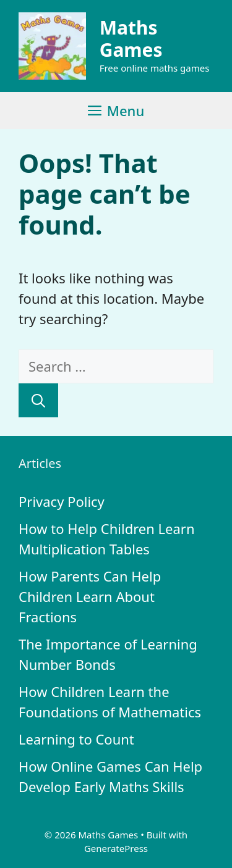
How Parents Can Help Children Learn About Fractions (90, 596)
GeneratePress (116, 848)
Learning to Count (76, 739)
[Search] (38, 400)
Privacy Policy (62, 501)
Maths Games (131, 39)
